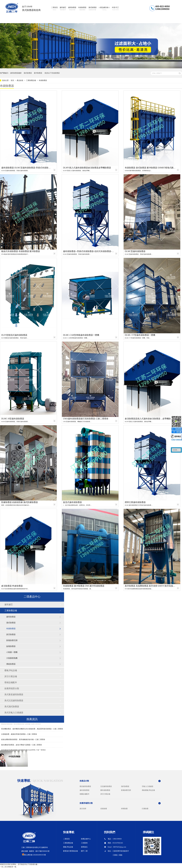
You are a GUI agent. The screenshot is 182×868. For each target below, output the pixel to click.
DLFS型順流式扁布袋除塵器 (14, 335)
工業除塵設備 (31, 80)
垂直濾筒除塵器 (85, 786)
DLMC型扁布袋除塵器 (135, 251)
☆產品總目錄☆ (104, 9)
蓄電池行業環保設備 (70, 851)
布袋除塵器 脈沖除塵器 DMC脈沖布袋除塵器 (84, 586)
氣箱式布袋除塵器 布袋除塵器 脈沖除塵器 (21, 251)
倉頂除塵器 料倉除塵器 (12, 586)
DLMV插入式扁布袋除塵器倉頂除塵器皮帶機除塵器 (87, 168)
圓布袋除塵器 (105, 790)
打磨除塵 (145, 809)
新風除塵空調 (12, 640)
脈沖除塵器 (38, 73)
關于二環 (84, 851)
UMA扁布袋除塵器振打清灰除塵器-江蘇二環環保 (86, 419)
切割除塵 (104, 809)
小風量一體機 (12, 652)
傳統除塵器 (11, 664)
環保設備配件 (11, 682)
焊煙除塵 (124, 809)
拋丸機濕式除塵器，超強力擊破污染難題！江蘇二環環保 (21, 745)
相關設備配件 (84, 794)
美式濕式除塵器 (12, 707)
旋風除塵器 (11, 646)
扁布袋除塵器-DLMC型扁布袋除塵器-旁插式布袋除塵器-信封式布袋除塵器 (27, 168)
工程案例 (84, 843)
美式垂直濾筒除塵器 (14, 695)
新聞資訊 (84, 847)
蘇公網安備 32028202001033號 (35, 855)
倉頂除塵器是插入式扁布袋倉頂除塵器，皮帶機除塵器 (150, 419)
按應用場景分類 (12, 688)
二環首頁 (54, 9)
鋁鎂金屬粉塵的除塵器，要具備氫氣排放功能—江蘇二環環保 (23, 740)
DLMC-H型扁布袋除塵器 (13, 419)
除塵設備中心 (86, 839)
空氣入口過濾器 (148, 786)
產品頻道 (20, 80)
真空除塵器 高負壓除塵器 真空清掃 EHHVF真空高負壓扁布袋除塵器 (150, 586)
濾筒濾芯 (63, 9)
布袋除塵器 (82, 9)
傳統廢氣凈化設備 (148, 790)
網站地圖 (25, 851)
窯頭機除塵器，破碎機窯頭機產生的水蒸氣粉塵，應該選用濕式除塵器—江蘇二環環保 (32, 729)
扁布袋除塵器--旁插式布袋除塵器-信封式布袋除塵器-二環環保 (89, 251)
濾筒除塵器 (72, 9)
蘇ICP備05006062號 (42, 851)
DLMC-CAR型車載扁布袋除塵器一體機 (81, 335)
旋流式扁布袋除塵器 (72, 502)
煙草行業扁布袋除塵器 (135, 502)
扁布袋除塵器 (84, 790)
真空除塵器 (11, 634)
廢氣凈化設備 (11, 670)
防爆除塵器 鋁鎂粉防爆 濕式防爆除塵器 (20, 502)
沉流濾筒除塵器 (106, 786)
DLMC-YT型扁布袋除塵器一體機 (140, 335)
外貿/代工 (115, 9)
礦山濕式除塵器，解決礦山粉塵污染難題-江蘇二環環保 (21, 724)
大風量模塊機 (12, 658)
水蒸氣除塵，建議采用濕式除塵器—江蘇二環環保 (19, 735)
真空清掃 (83, 809)
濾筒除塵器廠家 (16, 73)
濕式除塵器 (93, 9)
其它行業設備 (11, 676)
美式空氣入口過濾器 (14, 713)
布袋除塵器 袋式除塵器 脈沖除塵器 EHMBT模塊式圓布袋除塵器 (150, 168)
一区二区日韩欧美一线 (8, 867)
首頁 (13, 80)
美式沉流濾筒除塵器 (14, 701)
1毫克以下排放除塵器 (52, 73)
